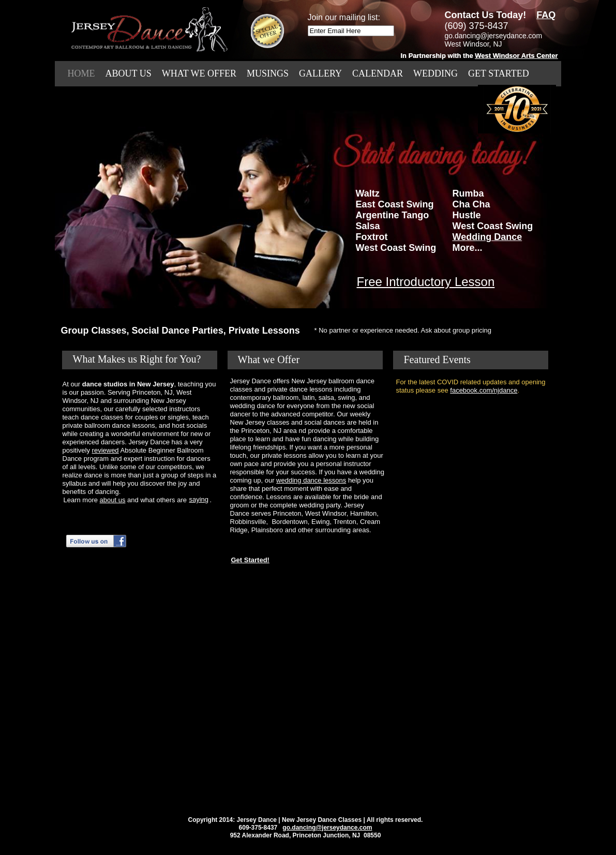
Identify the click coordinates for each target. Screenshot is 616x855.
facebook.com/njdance (484, 390)
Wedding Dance (487, 237)
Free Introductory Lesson (426, 282)
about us (113, 500)
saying (199, 499)
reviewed (106, 450)
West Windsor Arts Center (516, 56)
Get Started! (250, 560)
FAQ (546, 15)
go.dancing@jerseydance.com (327, 828)
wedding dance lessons (311, 480)
